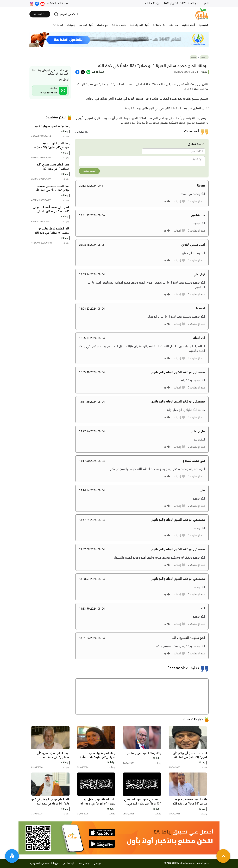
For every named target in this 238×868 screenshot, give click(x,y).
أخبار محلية (189, 25)
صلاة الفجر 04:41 (59, 3)
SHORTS (159, 25)
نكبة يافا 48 (119, 25)
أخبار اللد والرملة (139, 25)
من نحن (98, 864)
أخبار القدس (86, 25)
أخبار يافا (173, 25)
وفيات (71, 25)
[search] (66, 14)
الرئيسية (204, 25)
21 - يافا (153, 3)
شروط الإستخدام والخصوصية (44, 864)
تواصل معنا (84, 864)
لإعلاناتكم (68, 864)
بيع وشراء (103, 25)
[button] (180, 201)
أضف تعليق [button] (89, 171)
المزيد (60, 25)
